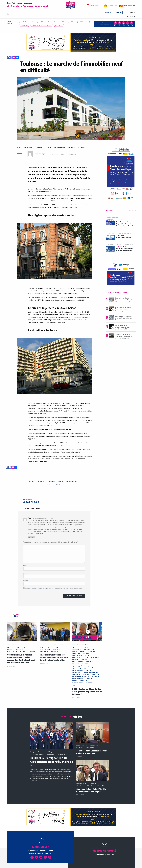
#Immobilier (29, 147)
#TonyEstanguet (78, 682)
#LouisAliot (51, 754)
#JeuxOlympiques (78, 665)
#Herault (94, 784)
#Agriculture (77, 650)
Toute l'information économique (34, 5)
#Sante (75, 680)
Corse (64, 14)
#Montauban (44, 652)
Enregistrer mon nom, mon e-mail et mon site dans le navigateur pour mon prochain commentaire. (54, 588)
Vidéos (119, 13)
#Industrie (56, 650)
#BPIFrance (59, 25)
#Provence (96, 676)
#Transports (87, 684)
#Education (95, 657)
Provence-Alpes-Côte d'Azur (50, 14)
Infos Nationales (13, 14)
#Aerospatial (22, 648)
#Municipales (63, 754)
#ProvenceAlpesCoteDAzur (82, 648)
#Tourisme (76, 684)
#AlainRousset (89, 650)
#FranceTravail (45, 650)
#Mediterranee (78, 671)
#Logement (40, 147)
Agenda (108, 13)
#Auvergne (91, 652)
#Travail (96, 684)
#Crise (19, 147)
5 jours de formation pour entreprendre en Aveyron (125, 250)
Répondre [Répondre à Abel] (31, 537)
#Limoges (91, 667)
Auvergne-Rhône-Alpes (30, 14)
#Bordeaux (11, 644)
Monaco (71, 14)
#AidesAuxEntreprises (28, 22)
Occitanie (79, 14)
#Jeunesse (86, 663)
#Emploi (74, 22)
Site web (26, 581)
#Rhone (90, 678)
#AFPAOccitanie (45, 646)
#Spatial (23, 652)
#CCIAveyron (110, 233)
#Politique (96, 675)
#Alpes (75, 652)
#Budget (86, 654)
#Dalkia (42, 648)
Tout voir (132, 210)
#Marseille (83, 669)
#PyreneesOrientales (37, 754)
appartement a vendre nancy (44, 529)
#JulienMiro (101, 786)
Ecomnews (96, 6)
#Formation (60, 648)
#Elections (90, 747)
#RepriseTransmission (125, 233)
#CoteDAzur (77, 657)
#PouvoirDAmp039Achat (81, 676)
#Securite (84, 680)
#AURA (82, 652)
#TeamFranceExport (112, 218)
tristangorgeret (40, 153)
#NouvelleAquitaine (14, 646)
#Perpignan (52, 752)
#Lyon (74, 669)
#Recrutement (12, 652)
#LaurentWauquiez (79, 667)
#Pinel (49, 147)
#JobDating (24, 25)
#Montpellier (22, 644)
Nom (25, 566)
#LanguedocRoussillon (37, 752)
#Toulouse (82, 147)
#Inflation (76, 663)
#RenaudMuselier (78, 678)
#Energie (84, 659)
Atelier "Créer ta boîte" (124, 238)
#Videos (75, 686)
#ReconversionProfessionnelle (42, 25)
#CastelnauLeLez (82, 784)
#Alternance (58, 646)
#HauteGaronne (59, 147)
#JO (89, 665)
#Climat (88, 656)
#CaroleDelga (77, 656)
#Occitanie (72, 147)
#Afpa (62, 644)
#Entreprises (84, 22)
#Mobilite (89, 671)
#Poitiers (86, 675)
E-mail (25, 573)
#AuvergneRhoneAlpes (80, 644)
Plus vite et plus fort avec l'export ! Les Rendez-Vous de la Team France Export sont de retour (125, 225)
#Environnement (78, 661)
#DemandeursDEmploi (60, 22)
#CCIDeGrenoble (44, 22)
